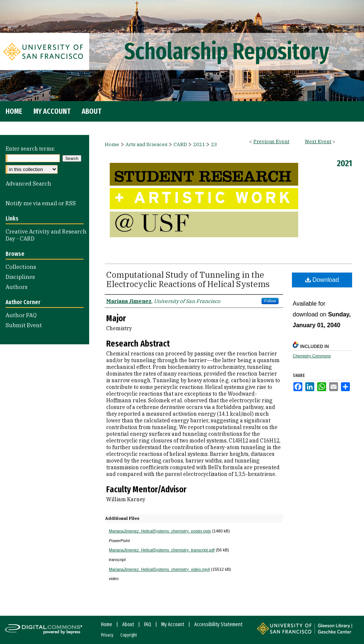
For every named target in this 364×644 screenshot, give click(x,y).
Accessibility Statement (218, 624)
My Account (173, 624)
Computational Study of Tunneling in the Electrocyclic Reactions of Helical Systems (188, 279)
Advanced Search (28, 183)
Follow (270, 301)
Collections (21, 267)
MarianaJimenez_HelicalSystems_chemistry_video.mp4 (159, 569)
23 (214, 144)
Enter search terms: (30, 149)
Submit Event (24, 325)
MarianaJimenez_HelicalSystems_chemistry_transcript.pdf (162, 550)
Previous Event (271, 141)
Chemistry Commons (312, 356)
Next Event (318, 141)
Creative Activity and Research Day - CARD (46, 235)
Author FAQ (21, 315)
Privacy (107, 635)
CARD (181, 144)
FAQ (148, 624)
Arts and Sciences (147, 144)
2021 (200, 144)
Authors (17, 287)
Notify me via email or (41, 203)
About (128, 624)
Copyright (129, 635)
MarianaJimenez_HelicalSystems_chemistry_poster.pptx (160, 531)
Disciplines (20, 277)
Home (112, 144)
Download (322, 280)
